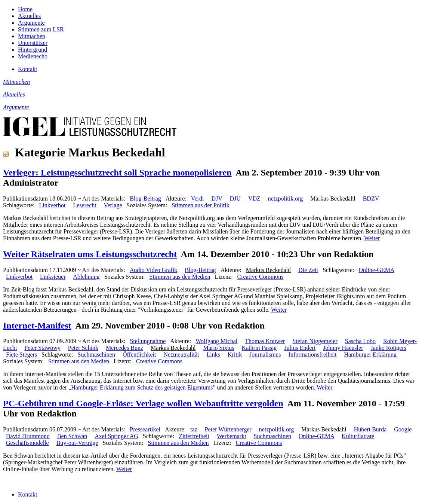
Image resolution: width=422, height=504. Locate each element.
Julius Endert (300, 348)
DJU (235, 198)
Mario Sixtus (218, 348)
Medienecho (33, 56)
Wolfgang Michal (216, 341)
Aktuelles (29, 16)
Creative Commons (261, 277)
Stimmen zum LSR (41, 29)
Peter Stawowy (42, 348)
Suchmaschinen (96, 355)
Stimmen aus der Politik (200, 205)
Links (213, 355)
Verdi (198, 198)
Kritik (235, 355)
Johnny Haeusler (343, 348)
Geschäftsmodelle (27, 443)
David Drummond (28, 436)
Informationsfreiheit (313, 355)
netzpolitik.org (285, 198)
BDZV (371, 198)
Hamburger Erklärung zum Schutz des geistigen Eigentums (142, 387)
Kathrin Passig (259, 348)
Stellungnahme (148, 341)
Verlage (113, 205)
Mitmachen (32, 36)
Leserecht (85, 205)
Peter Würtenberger (228, 429)
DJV (217, 198)
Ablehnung (87, 277)
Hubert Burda (370, 429)
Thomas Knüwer (265, 341)
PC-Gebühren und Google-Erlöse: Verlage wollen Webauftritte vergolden (143, 403)
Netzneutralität (181, 355)
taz (194, 429)
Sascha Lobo (360, 341)
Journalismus (265, 355)
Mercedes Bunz (124, 348)
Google (403, 429)
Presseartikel (145, 429)
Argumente (31, 23)
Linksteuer (53, 277)
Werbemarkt (232, 436)
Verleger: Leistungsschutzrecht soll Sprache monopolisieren (117, 172)
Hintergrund (33, 50)
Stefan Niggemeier (315, 341)
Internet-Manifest (37, 326)
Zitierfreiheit (194, 436)
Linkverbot (52, 205)
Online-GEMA (377, 270)
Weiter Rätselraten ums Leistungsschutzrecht (90, 254)
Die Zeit (308, 270)
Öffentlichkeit (139, 355)
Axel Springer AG (116, 436)
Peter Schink (83, 348)
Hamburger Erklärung (370, 355)
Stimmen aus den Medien (180, 277)
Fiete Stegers (21, 355)
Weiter (372, 238)
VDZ (254, 198)
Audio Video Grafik (154, 270)
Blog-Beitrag (145, 198)
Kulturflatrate (358, 436)
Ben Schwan (72, 436)
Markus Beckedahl (333, 198)
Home (25, 9)
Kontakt (28, 69)
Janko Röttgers (388, 348)
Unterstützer (33, 43)
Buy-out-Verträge (77, 443)
